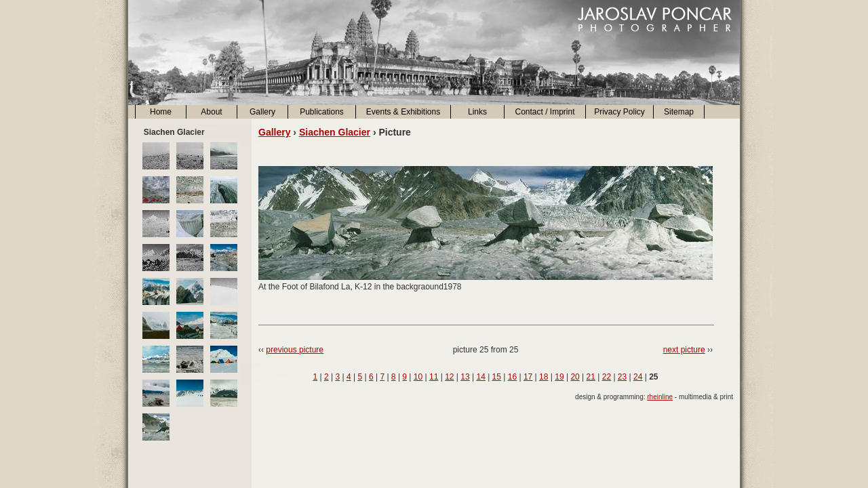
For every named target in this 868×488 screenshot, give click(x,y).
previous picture (295, 350)
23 (622, 377)
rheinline (660, 397)
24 (638, 377)
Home (161, 112)
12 (449, 377)
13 (465, 377)
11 (434, 377)
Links (477, 112)
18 (544, 377)
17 (528, 377)
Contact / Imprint (545, 112)
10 (418, 377)
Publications (322, 112)
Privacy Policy (619, 112)
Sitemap (679, 112)
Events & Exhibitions (403, 112)
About (211, 112)
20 (575, 377)
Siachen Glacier (335, 132)
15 (497, 377)
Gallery (262, 112)
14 (480, 377)
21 (591, 377)
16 (512, 377)
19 (559, 377)
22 (607, 377)
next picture (684, 350)
